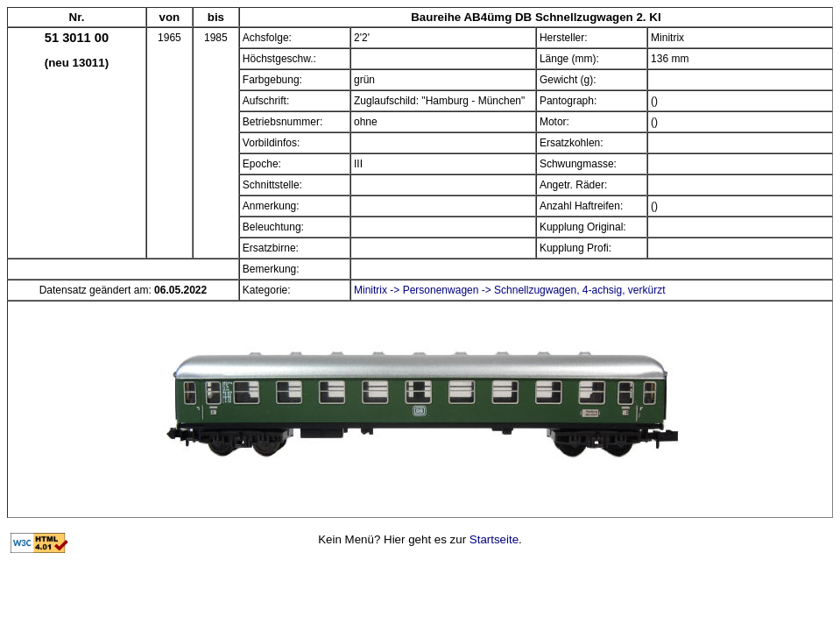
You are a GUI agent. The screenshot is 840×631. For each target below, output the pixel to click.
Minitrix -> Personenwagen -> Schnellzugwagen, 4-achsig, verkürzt (510, 290)
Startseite (494, 539)
